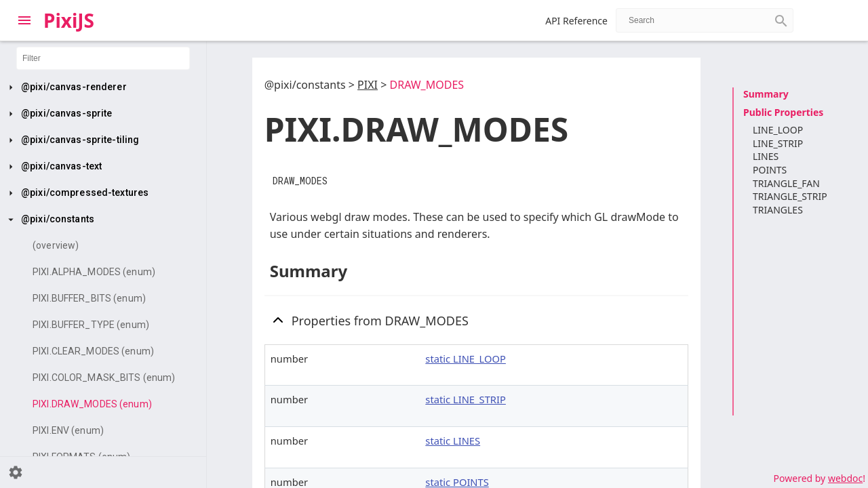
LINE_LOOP (778, 130)
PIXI (368, 85)
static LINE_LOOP (466, 359)
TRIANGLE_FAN (786, 183)
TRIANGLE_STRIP (790, 196)
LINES (766, 156)
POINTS (770, 170)
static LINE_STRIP (466, 399)
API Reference (576, 21)
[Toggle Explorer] (24, 20)
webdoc (845, 478)
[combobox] (705, 20)
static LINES (453, 441)
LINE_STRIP (778, 143)
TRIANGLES (778, 210)
